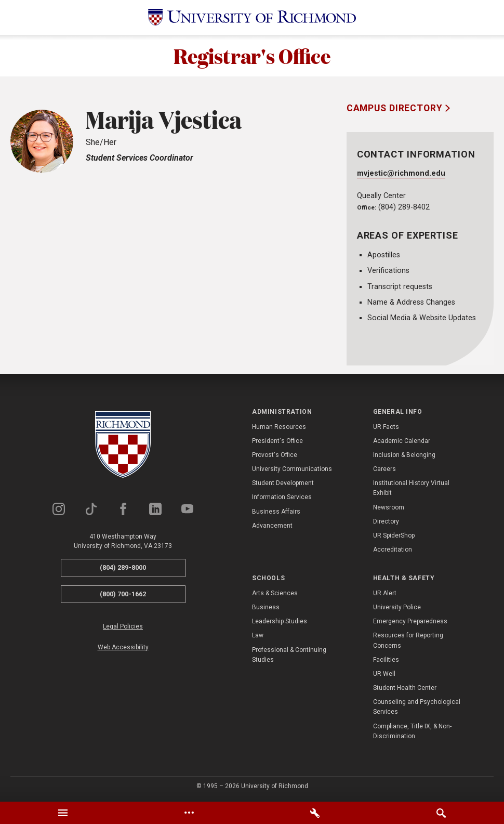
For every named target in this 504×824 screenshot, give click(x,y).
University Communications (292, 469)
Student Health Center (405, 688)
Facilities (386, 660)
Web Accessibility (123, 647)
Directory (386, 521)
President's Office (277, 441)
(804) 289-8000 (123, 567)
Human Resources (279, 427)
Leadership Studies (280, 621)
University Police (397, 607)
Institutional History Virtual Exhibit (411, 488)
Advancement (272, 526)
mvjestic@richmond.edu (401, 173)
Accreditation (393, 550)
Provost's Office (275, 455)
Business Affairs (276, 512)
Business (266, 607)
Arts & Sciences (275, 593)
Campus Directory (396, 108)
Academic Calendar (402, 441)
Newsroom (389, 507)
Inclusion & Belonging (404, 455)
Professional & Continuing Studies (289, 655)
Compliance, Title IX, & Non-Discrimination (412, 731)
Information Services (282, 498)
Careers (384, 469)
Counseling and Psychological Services (417, 707)
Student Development (283, 483)
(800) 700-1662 (123, 594)
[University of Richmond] (252, 17)
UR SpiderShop (394, 535)
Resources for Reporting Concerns (408, 640)
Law (258, 635)
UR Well (384, 674)
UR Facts (386, 427)
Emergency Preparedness (410, 621)
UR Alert (385, 593)
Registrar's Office (252, 56)
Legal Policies (123, 627)
